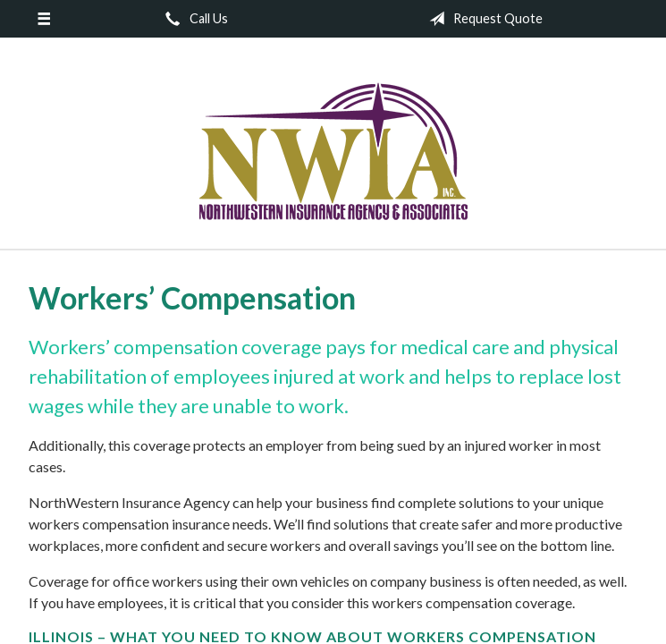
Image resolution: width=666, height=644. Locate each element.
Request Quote (482, 19)
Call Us (193, 19)
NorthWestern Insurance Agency (333, 151)
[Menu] (43, 19)
